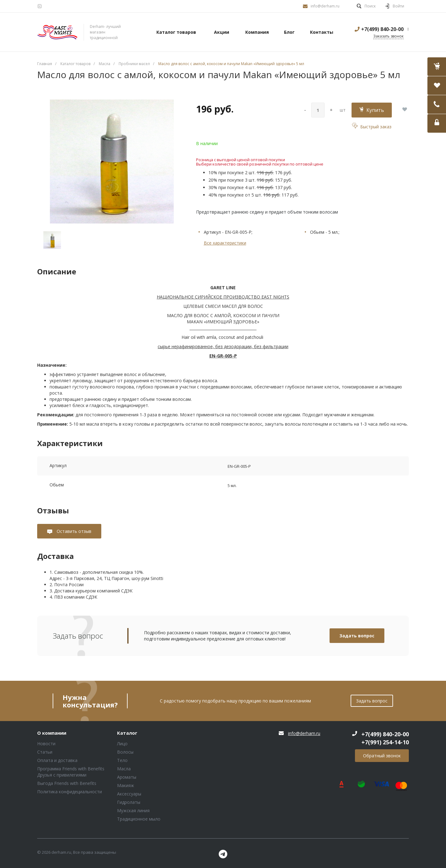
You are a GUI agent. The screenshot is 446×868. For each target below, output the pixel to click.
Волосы (125, 752)
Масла (124, 769)
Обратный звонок (382, 756)
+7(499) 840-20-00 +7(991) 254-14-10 (385, 738)
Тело (122, 760)
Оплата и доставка (57, 760)
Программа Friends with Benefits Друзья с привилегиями (71, 772)
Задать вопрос (357, 636)
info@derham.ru (325, 6)
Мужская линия (133, 810)
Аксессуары (129, 794)
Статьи (45, 752)
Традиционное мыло (139, 819)
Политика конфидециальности (70, 792)
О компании (52, 733)
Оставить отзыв (73, 531)
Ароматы (127, 777)
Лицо (122, 744)
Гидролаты (129, 802)
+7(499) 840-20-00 (382, 29)
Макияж (126, 785)
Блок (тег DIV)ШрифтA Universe (57, 32)
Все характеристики (225, 243)
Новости (46, 744)
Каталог (127, 733)
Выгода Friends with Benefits (67, 783)
